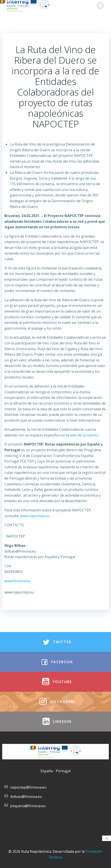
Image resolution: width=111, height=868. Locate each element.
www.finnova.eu (17, 581)
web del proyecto (84, 435)
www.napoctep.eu (35, 516)
